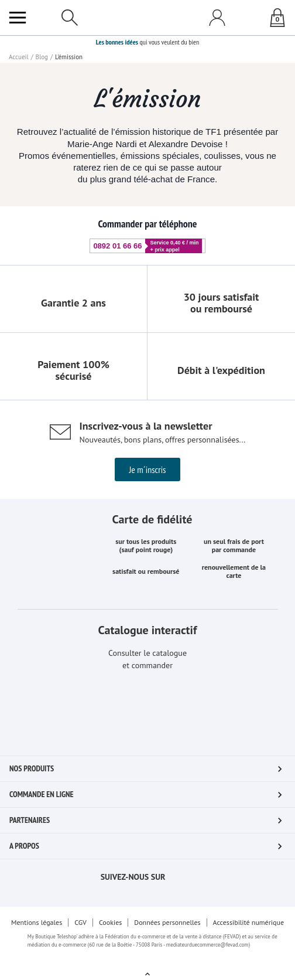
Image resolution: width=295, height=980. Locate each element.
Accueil (18, 57)
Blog (41, 57)
